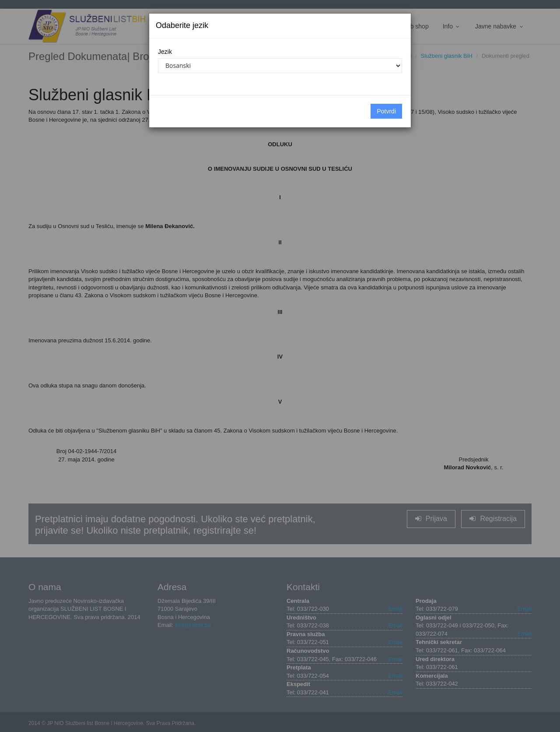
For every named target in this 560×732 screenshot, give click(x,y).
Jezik (165, 52)
